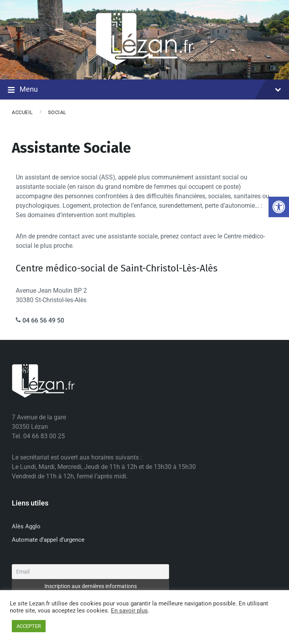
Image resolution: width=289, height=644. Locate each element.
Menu (144, 90)
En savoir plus (129, 611)
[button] (279, 207)
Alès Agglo (26, 526)
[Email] (90, 572)
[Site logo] (145, 64)
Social (57, 112)
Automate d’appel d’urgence (48, 540)
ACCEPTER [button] (29, 626)
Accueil (22, 112)
